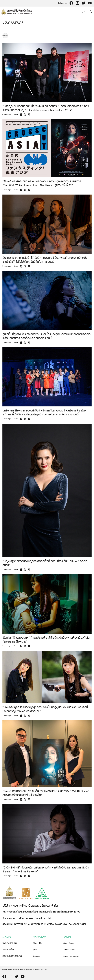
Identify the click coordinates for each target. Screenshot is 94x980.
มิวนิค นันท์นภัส (13, 23)
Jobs (35, 950)
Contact (37, 956)
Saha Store (69, 943)
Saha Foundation (71, 956)
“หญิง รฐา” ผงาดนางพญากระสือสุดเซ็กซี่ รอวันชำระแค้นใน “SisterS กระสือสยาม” (45, 563)
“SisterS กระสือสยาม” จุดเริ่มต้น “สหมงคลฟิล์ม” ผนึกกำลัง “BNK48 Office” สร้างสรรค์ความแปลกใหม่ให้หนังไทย (46, 793)
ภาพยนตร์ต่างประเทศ (12, 956)
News (5, 35)
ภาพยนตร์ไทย (9, 950)
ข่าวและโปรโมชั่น (10, 943)
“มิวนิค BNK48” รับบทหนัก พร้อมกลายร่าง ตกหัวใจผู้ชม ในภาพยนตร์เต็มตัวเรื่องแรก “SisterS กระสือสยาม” (46, 870)
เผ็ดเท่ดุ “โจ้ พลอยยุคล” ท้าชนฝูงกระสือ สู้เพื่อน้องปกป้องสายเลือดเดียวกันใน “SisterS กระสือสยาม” (46, 640)
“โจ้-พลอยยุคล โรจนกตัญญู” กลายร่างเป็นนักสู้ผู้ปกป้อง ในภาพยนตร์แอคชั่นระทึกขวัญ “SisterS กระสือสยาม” (45, 709)
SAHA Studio (69, 950)
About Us (37, 943)
